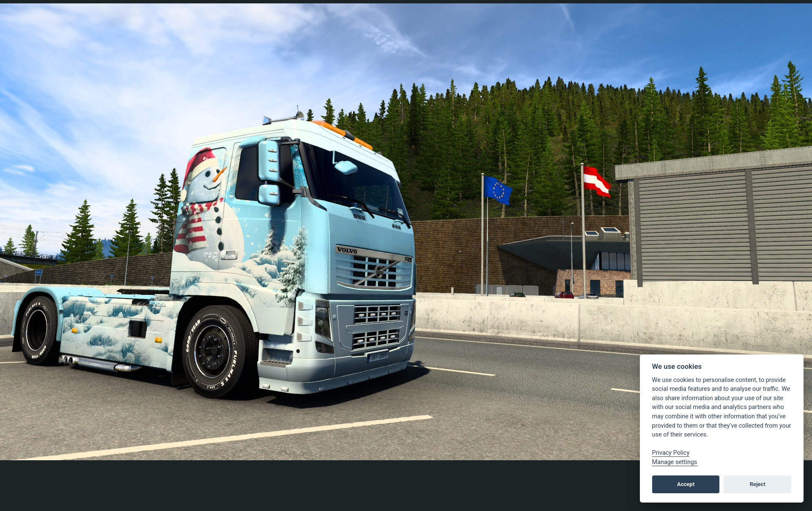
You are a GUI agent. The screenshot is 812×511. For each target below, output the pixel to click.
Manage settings (675, 462)
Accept (686, 484)
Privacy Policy (671, 453)
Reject (758, 484)
